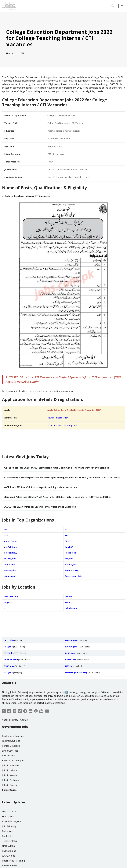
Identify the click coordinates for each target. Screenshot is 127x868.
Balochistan (71, 608)
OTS (6, 535)
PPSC (67, 541)
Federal (69, 597)
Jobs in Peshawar (11, 780)
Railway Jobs (10, 559)
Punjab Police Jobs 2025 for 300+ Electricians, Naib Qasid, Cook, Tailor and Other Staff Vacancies (56, 468)
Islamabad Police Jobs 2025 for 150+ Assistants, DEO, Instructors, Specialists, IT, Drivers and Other (57, 497)
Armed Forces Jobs (12, 821)
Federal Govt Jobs (11, 741)
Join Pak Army (10, 547)
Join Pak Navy (10, 553)
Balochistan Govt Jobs (13, 761)
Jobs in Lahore (10, 770)
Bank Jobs (7, 836)
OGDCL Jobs (9, 564)
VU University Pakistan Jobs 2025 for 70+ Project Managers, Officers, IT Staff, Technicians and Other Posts (62, 478)
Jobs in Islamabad (11, 765)
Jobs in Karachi (10, 775)
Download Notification (58, 418)
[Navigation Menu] (122, 6)
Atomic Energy (72, 570)
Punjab (7, 602)
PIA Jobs (69, 559)
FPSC (67, 535)
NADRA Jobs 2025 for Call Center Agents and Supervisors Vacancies (40, 487)
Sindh (68, 602)
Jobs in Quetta (9, 785)
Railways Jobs (9, 851)
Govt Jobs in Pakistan (13, 736)
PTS (67, 530)
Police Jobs (70, 553)
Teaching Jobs (71, 425)
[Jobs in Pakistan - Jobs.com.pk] (9, 6)
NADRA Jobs (71, 564)
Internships (9, 576)
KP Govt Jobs (9, 756)
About (5, 720)
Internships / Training (13, 861)
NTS (5, 530)
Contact (24, 720)
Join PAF (69, 547)
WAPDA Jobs (10, 570)
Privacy (14, 720)
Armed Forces (10, 541)
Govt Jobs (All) (11, 597)
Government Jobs (74, 576)
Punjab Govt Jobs (11, 746)
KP (5, 608)
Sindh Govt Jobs (55, 425)
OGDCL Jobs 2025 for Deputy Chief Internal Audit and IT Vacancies (40, 507)
